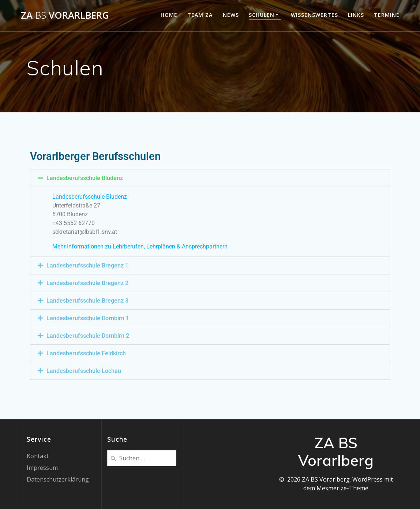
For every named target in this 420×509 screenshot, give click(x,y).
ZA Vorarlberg (65, 15)
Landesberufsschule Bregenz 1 (87, 265)
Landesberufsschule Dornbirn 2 (88, 336)
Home (169, 15)
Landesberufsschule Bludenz (85, 178)
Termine (387, 15)
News (231, 15)
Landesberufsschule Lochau (84, 371)
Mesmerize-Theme (342, 488)
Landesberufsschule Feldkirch (86, 353)
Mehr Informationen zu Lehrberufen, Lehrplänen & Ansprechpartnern (140, 246)
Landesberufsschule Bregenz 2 (87, 283)
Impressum (42, 468)
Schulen (262, 15)
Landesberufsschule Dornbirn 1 (88, 318)
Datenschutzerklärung (58, 479)
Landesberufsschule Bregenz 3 (87, 301)
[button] (210, 178)
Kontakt (38, 456)
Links (356, 15)
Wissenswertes (314, 15)
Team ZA (200, 15)
